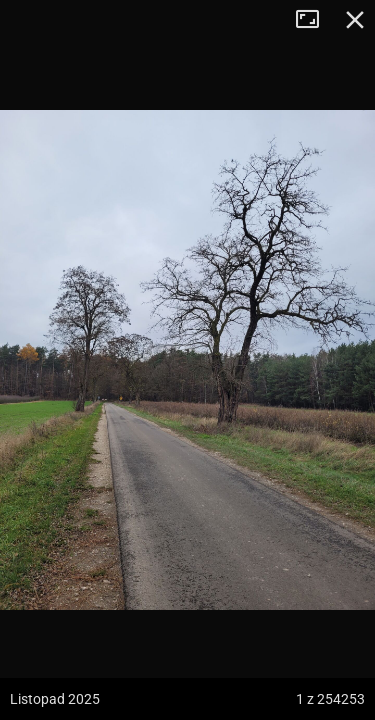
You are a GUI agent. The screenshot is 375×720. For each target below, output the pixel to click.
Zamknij (355, 20)
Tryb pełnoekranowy (315, 20)
